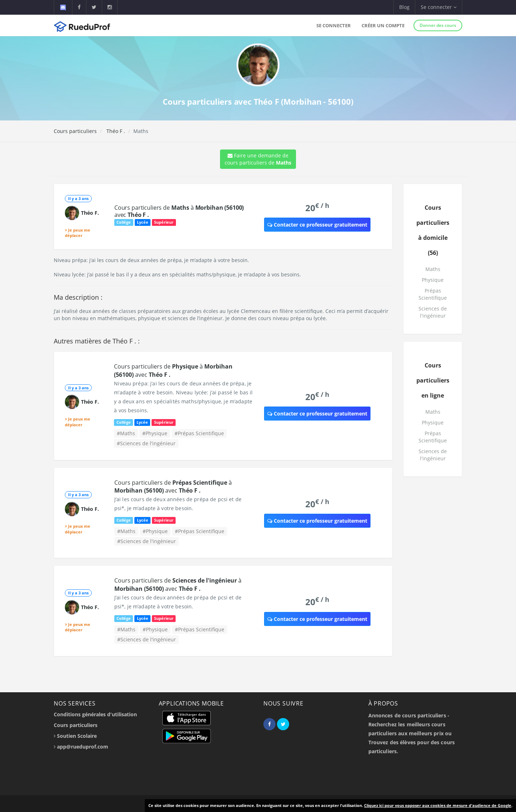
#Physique (155, 433)
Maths (433, 269)
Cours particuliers (75, 131)
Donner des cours (438, 25)
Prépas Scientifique (433, 294)
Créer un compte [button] (383, 25)
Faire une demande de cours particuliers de (258, 159)
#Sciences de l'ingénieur (146, 443)
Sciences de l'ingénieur (433, 312)
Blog (404, 7)
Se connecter (334, 25)
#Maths (126, 433)
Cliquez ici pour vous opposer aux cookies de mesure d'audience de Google (438, 805)
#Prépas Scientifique (199, 433)
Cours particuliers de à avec (179, 211)
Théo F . (115, 131)
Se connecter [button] (439, 7)
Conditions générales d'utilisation (95, 714)
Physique (433, 280)
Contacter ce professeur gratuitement (317, 225)
